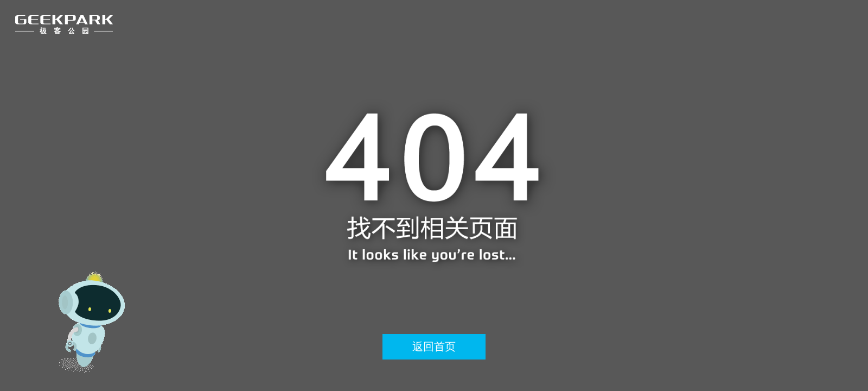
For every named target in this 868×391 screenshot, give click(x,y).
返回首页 (434, 346)
